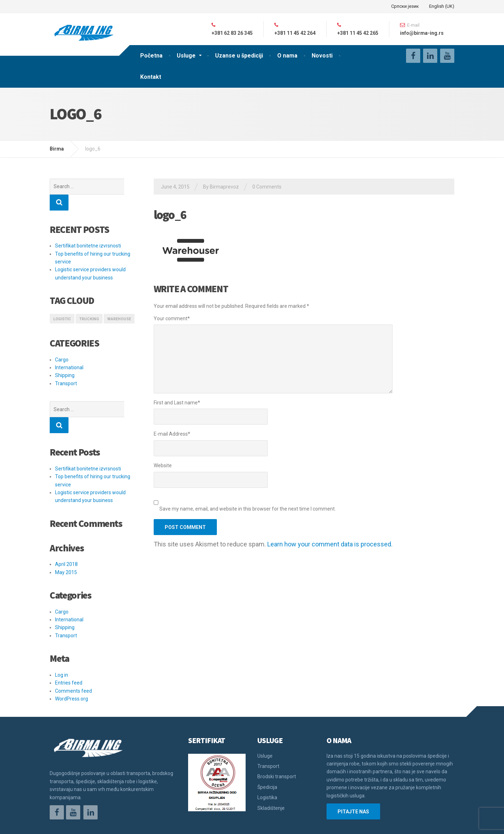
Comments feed (73, 659)
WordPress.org (72, 667)
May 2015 (66, 540)
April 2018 (66, 532)
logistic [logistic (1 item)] (62, 303)
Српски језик (405, 6)
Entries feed (69, 651)
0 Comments (267, 187)
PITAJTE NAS (353, 780)
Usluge (186, 56)
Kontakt (151, 77)
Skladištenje (271, 776)
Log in (62, 643)
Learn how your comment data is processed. (330, 544)
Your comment (172, 318)
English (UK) (442, 6)
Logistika (267, 765)
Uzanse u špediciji (239, 56)
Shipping (65, 359)
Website (163, 465)
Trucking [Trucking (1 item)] (89, 303)
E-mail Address (172, 434)
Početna (151, 56)
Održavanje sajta (69, 823)
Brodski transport (277, 745)
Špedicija (267, 755)
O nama (287, 56)
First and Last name (177, 403)
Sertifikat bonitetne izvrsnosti (88, 230)
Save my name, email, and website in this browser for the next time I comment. (248, 509)
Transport (66, 367)
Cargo (62, 344)
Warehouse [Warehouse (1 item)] (119, 303)
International (69, 351)
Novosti (322, 56)
